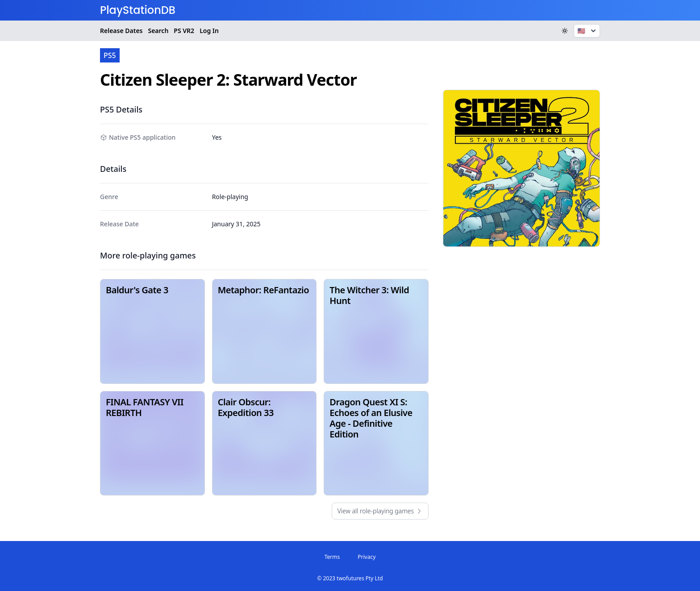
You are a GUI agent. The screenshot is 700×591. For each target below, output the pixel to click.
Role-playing (230, 197)
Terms (332, 557)
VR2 (184, 31)
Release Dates (121, 31)
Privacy (367, 557)
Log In (209, 31)
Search (158, 31)
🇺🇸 (588, 31)
